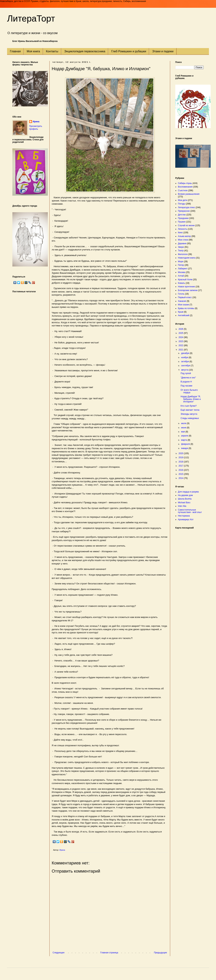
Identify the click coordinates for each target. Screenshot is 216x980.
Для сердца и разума (188, 492)
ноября (185, 357)
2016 (181, 470)
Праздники (183, 218)
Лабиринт (183, 269)
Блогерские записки (188, 290)
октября (185, 362)
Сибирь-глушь (185, 183)
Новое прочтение (186, 287)
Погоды (182, 204)
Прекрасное (184, 211)
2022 (181, 345)
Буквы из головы (186, 308)
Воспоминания (185, 187)
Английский (184, 315)
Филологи (183, 254)
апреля (185, 436)
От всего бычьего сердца (189, 391)
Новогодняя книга (187, 258)
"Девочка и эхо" (188, 378)
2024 (181, 337)
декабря (185, 353)
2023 (181, 341)
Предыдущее (160, 953)
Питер (181, 265)
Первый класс (185, 297)
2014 (181, 478)
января (185, 448)
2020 (181, 453)
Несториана (184, 516)
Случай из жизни (186, 225)
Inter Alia (182, 506)
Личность (183, 229)
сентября (186, 366)
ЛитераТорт (31, 19)
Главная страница (109, 953)
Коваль (181, 283)
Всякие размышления (189, 194)
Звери (181, 247)
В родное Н (186, 382)
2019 (181, 457)
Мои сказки (183, 305)
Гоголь (181, 294)
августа (185, 370)
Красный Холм (185, 280)
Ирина (36, 122)
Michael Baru (184, 503)
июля (184, 423)
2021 (181, 350)
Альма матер (184, 236)
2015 (181, 474)
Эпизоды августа (189, 414)
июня (184, 428)
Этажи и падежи (163, 51)
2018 (181, 462)
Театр (181, 251)
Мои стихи (183, 240)
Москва (182, 272)
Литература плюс (186, 207)
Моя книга (33, 51)
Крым (181, 312)
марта (184, 440)
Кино (180, 233)
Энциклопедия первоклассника (85, 51)
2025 (181, 333)
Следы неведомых (190, 418)
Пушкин (182, 222)
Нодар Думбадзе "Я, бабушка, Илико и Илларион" (191, 399)
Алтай (181, 276)
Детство (182, 215)
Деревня (182, 243)
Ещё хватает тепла (190, 410)
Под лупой (186, 373)
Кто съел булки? (189, 406)
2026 (181, 329)
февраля (186, 444)
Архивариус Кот (186, 520)
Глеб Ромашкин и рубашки (129, 51)
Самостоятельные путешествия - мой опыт (190, 511)
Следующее (59, 953)
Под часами (186, 386)
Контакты (52, 51)
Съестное (183, 190)
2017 (181, 466)
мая (183, 432)
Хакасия (182, 301)
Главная (15, 51)
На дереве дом (185, 495)
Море (181, 262)
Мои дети (183, 200)
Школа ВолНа (185, 499)
